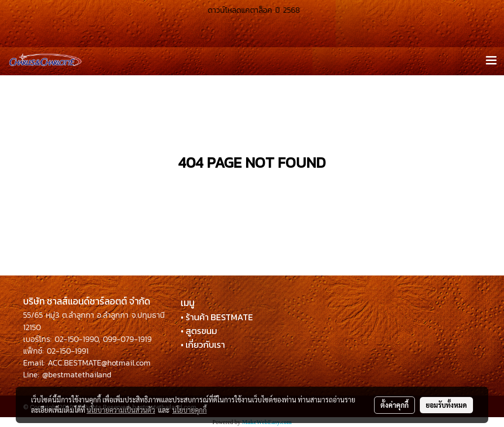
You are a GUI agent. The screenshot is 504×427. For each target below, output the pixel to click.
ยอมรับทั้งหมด (446, 405)
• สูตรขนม (199, 331)
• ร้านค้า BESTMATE (217, 317)
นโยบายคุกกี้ (189, 410)
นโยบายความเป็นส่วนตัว (121, 410)
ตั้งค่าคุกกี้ (394, 405)
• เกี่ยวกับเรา (203, 345)
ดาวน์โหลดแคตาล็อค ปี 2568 (252, 10)
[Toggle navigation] (491, 61)
